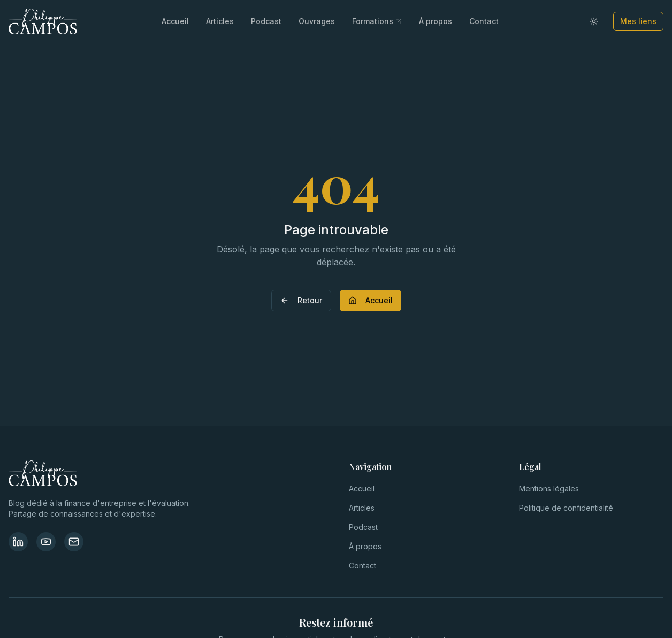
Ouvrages (317, 21)
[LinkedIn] (18, 542)
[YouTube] (46, 542)
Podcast (266, 21)
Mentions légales (549, 489)
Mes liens (638, 21)
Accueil (175, 21)
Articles (220, 21)
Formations (377, 21)
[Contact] (74, 542)
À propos (436, 21)
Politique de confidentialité (566, 508)
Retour (301, 300)
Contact (484, 21)
